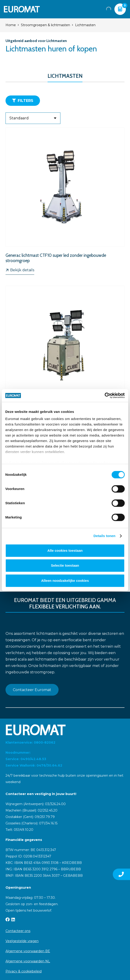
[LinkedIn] (13, 919)
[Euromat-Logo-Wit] (22, 9)
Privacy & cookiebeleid (24, 971)
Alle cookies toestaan (65, 550)
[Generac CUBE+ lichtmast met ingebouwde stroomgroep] (65, 357)
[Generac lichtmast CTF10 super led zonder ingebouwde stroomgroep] (65, 201)
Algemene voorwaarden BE (28, 951)
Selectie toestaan (65, 565)
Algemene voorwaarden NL (28, 961)
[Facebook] (8, 919)
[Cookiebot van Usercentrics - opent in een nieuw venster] (105, 395)
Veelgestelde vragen (22, 941)
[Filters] (23, 101)
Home (11, 25)
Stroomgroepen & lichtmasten (45, 25)
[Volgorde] (33, 118)
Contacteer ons (18, 931)
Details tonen (104, 536)
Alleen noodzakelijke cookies (65, 581)
